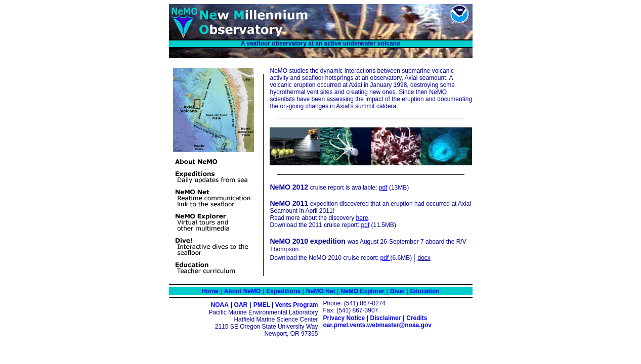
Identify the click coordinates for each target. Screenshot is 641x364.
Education (424, 291)
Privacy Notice (344, 318)
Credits (417, 318)
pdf (383, 188)
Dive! (398, 291)
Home (210, 291)
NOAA (220, 305)
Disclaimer (386, 318)
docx (424, 258)
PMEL (263, 305)
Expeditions (283, 291)
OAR (241, 305)
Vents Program (297, 305)
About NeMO (243, 291)
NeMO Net (320, 291)
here (362, 218)
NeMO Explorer (362, 291)
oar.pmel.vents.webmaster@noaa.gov (377, 325)
